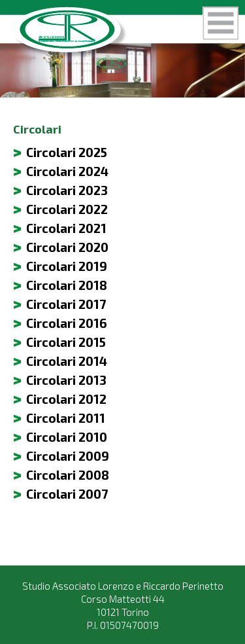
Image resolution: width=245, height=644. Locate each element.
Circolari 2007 (67, 494)
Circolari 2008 (68, 475)
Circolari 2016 (67, 323)
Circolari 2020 (67, 247)
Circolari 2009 (68, 456)
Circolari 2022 (67, 209)
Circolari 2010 (67, 437)
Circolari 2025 (67, 152)
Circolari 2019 (67, 266)
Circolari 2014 (67, 361)
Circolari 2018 (67, 285)
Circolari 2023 (67, 190)
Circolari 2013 (66, 380)
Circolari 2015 (66, 342)
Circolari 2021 (66, 228)
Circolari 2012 (66, 399)
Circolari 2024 (67, 171)
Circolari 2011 (66, 418)
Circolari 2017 (66, 304)
